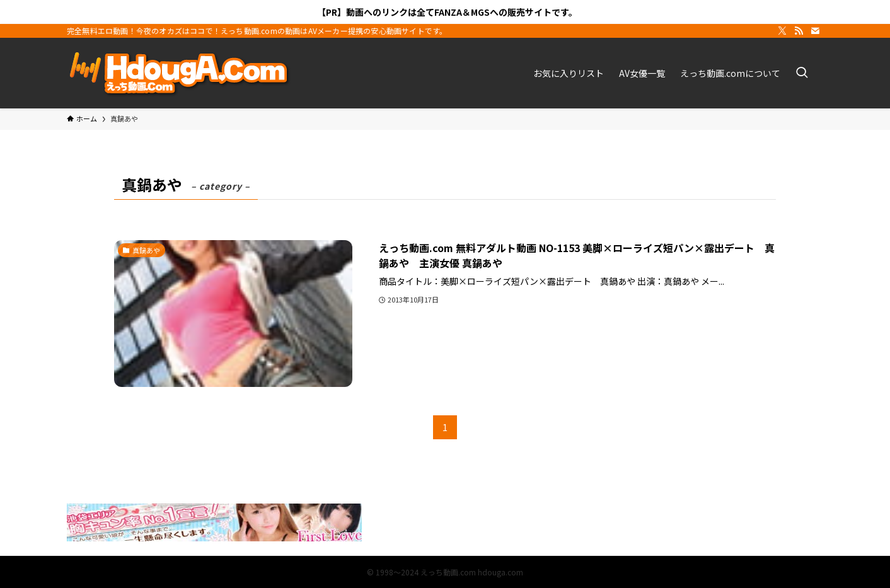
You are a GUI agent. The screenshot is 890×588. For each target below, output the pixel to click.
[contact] (815, 31)
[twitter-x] (782, 31)
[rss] (799, 31)
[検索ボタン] (802, 73)
